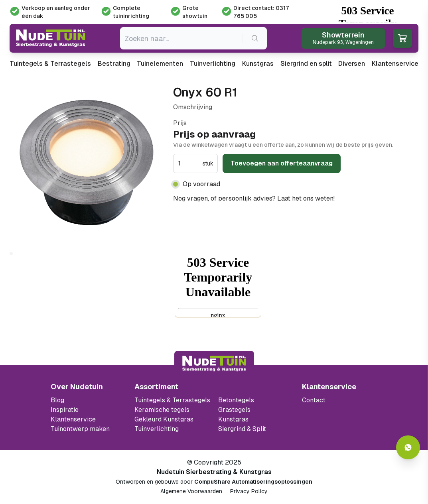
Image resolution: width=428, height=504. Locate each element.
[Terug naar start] (214, 364)
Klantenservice (395, 64)
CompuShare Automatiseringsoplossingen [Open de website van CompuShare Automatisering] (253, 482)
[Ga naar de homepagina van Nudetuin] (51, 38)
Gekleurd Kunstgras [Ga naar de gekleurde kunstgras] (164, 419)
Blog (57, 400)
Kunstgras (258, 64)
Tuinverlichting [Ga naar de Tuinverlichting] (157, 429)
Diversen (352, 64)
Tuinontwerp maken (80, 429)
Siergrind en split (306, 64)
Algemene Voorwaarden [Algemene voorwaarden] (191, 491)
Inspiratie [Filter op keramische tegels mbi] (65, 410)
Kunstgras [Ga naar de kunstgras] (233, 419)
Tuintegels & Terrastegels (50, 64)
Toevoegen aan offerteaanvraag (282, 163)
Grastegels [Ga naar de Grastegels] (234, 410)
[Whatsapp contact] (408, 447)
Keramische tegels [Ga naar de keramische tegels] (162, 410)
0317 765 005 (357, 198)
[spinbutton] (189, 163)
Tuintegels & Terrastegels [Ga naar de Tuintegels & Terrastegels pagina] (172, 400)
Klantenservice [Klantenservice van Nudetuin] (73, 419)
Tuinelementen (160, 64)
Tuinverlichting (213, 64)
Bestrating (114, 64)
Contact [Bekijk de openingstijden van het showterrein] (314, 400)
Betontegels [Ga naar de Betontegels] (236, 400)
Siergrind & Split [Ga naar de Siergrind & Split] (242, 429)
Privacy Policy (249, 491)
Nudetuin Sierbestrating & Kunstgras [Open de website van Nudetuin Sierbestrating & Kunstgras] (214, 472)
